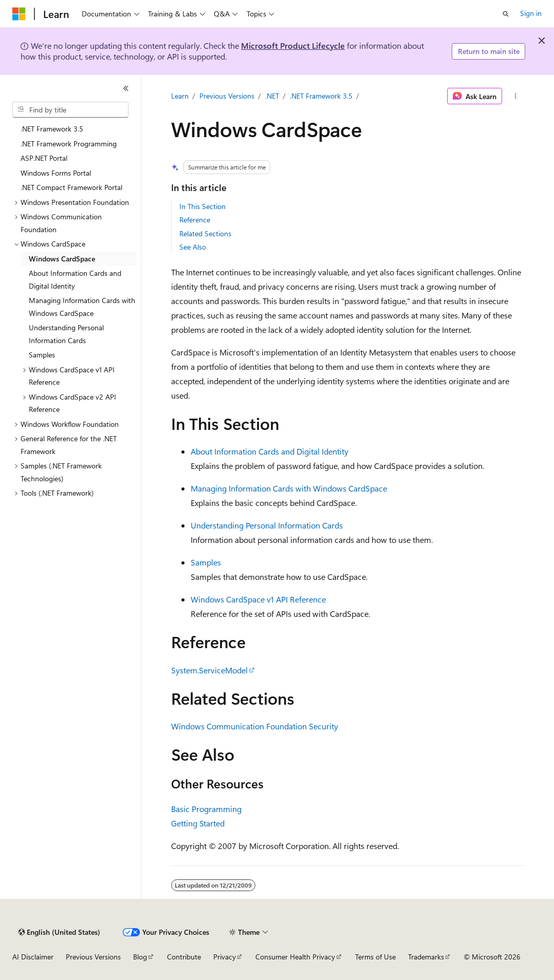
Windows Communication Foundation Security (255, 726)
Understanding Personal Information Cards (267, 525)
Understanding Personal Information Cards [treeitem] (66, 334)
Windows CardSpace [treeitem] (62, 259)
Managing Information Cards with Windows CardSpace (289, 488)
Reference (195, 220)
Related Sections (205, 233)
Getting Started (198, 823)
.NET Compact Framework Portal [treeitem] (71, 187)
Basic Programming (206, 809)
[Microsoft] (19, 14)
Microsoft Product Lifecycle (293, 45)
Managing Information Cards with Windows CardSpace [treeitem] (82, 307)
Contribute (184, 957)
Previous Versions (227, 96)
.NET (272, 96)
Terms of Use (375, 957)
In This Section (202, 206)
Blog (140, 957)
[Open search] (506, 14)
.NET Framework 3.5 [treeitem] (52, 129)
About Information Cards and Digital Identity (270, 451)
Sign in (531, 13)
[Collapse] (126, 88)
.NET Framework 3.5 (321, 96)
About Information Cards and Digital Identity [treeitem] (75, 279)
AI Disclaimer (33, 957)
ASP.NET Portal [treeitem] (44, 158)
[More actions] (515, 96)
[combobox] (70, 110)
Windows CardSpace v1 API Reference (258, 599)
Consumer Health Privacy (295, 957)
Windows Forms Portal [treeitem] (56, 173)
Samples (206, 562)
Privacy (225, 957)
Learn (180, 96)
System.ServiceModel (209, 670)
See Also (193, 247)
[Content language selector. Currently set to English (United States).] (59, 932)
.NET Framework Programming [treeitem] (69, 144)
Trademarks (426, 957)
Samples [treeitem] (42, 355)
